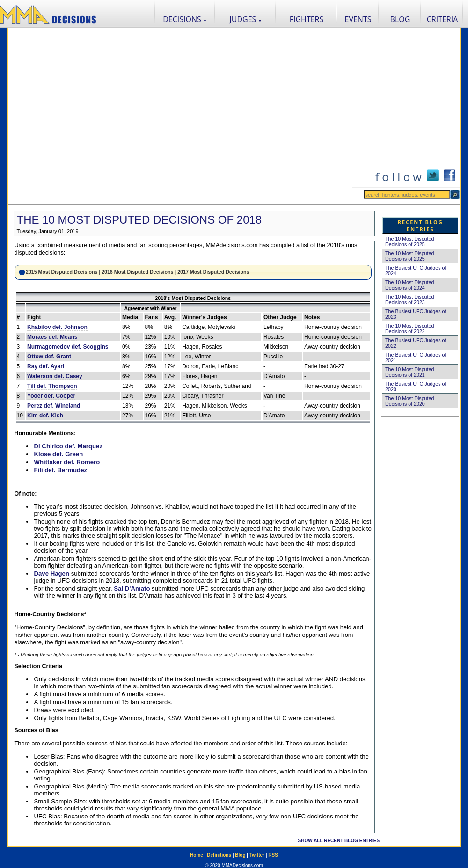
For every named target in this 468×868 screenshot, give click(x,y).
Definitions (219, 855)
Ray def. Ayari (46, 366)
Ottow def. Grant (49, 357)
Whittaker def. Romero (67, 462)
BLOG (400, 19)
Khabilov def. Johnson (57, 327)
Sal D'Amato (132, 588)
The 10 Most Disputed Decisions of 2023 (409, 299)
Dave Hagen (52, 573)
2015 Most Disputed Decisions (62, 272)
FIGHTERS (307, 19)
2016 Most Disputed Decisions (137, 272)
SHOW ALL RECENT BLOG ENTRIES (339, 841)
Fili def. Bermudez (61, 470)
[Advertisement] (95, 116)
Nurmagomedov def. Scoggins (68, 347)
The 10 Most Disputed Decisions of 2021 (409, 372)
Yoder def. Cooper (51, 396)
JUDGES (246, 19)
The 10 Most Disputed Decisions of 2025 (409, 241)
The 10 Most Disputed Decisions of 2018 (139, 220)
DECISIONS (185, 19)
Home (197, 855)
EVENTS (358, 19)
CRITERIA (442, 19)
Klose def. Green (59, 454)
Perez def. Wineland (54, 406)
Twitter (257, 855)
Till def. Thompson (52, 386)
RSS (273, 855)
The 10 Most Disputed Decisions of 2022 (409, 328)
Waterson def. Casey (55, 376)
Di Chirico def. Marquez (69, 446)
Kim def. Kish (45, 416)
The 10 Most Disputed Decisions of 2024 (409, 285)
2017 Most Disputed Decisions (213, 272)
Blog (240, 855)
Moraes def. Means (52, 337)
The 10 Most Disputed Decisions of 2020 (409, 401)
